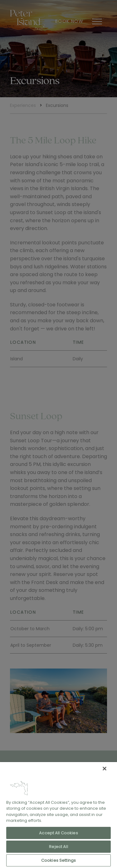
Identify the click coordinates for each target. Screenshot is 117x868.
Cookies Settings (58, 860)
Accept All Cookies (58, 833)
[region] (58, 815)
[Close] (105, 769)
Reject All (58, 847)
